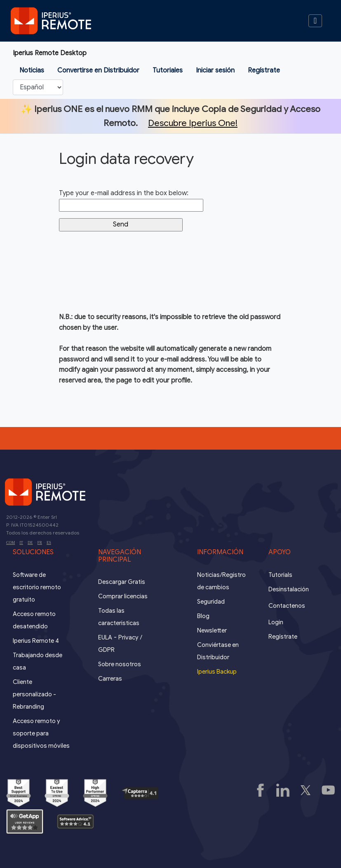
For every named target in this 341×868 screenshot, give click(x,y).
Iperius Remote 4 (36, 641)
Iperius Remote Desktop (50, 53)
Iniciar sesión (215, 70)
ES (49, 543)
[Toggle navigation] (315, 21)
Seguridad (211, 602)
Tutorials (280, 575)
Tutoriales (168, 70)
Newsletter (212, 630)
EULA (105, 637)
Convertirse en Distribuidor (98, 70)
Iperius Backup (217, 672)
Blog (203, 616)
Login (276, 622)
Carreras (110, 679)
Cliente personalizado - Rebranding (34, 694)
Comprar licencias (123, 596)
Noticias (32, 70)
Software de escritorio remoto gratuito (37, 587)
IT (21, 543)
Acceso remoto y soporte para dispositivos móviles (41, 733)
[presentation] (122, 275)
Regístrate (264, 70)
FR (40, 543)
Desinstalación (289, 589)
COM (11, 543)
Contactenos (287, 606)
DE (30, 543)
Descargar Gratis (122, 582)
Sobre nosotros (120, 664)
